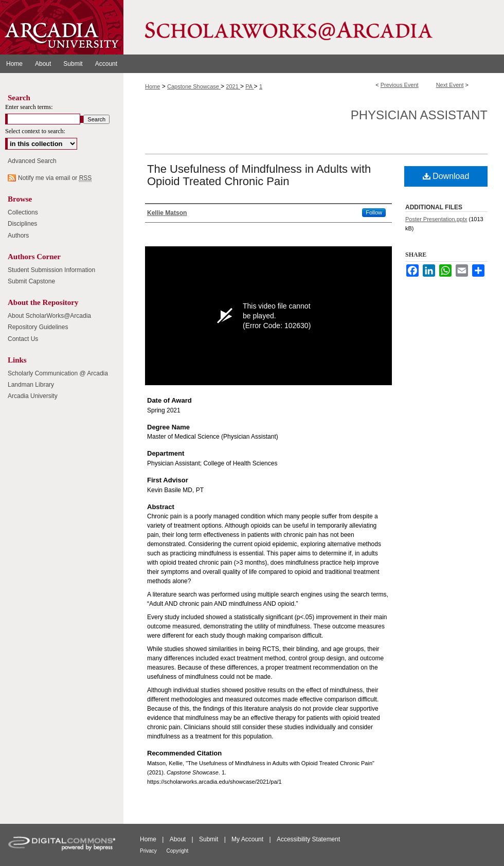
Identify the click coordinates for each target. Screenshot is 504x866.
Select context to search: (35, 131)
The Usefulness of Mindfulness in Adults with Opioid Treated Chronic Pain (259, 175)
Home (152, 86)
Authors (18, 236)
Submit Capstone (31, 281)
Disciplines (22, 224)
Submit (210, 839)
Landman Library (31, 385)
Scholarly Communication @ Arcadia (58, 373)
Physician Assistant (419, 115)
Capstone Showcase (194, 86)
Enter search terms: (29, 107)
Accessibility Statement (308, 839)
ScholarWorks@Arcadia (314, 27)
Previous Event (400, 85)
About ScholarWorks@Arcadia (49, 316)
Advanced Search (32, 161)
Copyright (178, 851)
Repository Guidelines (38, 327)
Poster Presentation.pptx (436, 219)
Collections (23, 212)
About (179, 839)
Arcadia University (33, 396)
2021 (233, 86)
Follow (374, 212)
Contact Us (23, 339)
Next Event (450, 85)
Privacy (149, 851)
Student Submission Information (51, 270)
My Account (248, 839)
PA (249, 86)
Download (446, 176)
